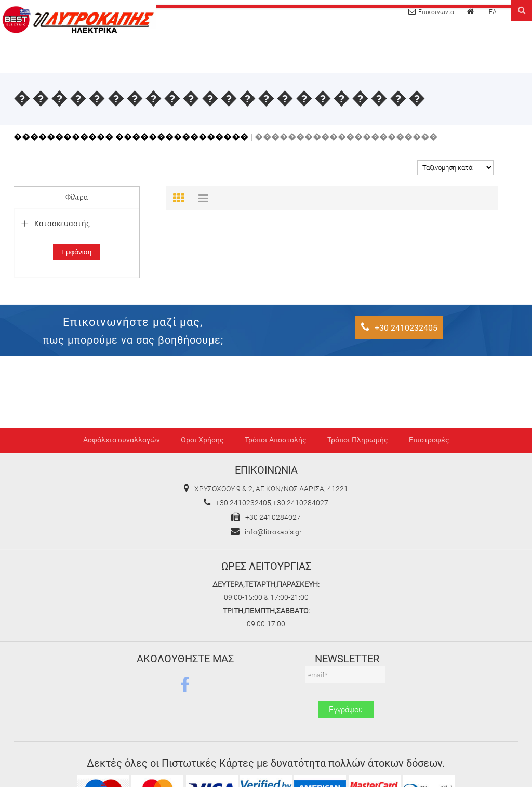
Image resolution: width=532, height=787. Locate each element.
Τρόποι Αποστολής (276, 440)
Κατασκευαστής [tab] (55, 223)
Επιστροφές (429, 440)
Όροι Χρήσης (202, 440)
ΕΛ (493, 12)
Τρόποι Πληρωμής (358, 440)
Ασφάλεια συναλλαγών (122, 440)
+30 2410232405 (399, 327)
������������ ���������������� (131, 137)
